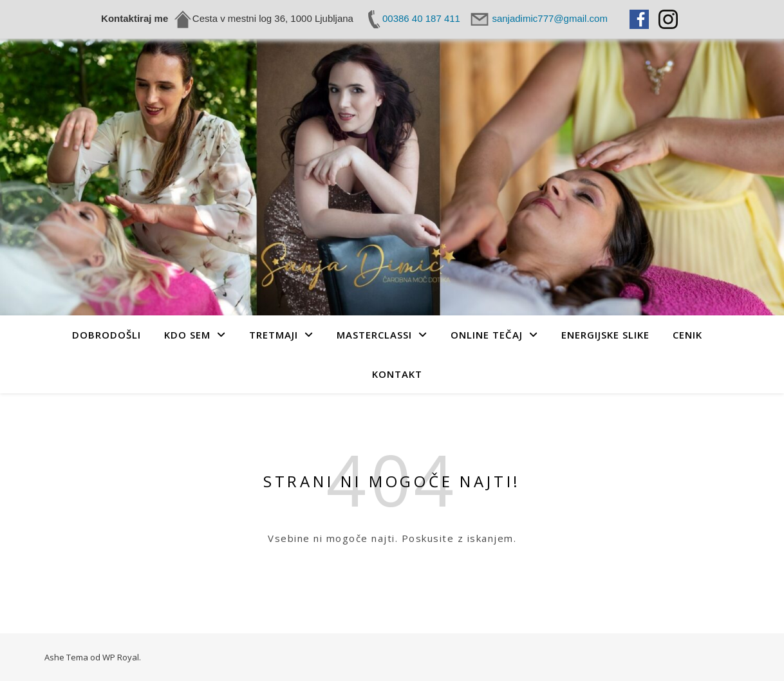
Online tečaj (487, 335)
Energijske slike (605, 335)
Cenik (687, 335)
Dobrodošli (107, 335)
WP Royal (121, 657)
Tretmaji (274, 335)
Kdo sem (187, 335)
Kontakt (397, 374)
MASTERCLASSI (374, 335)
